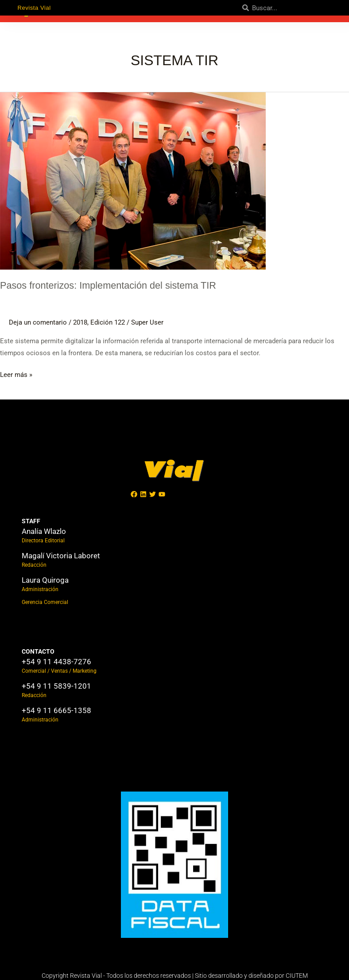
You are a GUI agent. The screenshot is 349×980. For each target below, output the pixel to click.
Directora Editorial (43, 541)
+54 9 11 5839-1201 (56, 686)
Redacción (34, 565)
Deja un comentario (38, 322)
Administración (40, 589)
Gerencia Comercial (45, 602)
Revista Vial (35, 8)
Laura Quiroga (45, 580)
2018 (80, 322)
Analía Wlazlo (44, 531)
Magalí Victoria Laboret (61, 556)
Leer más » (16, 374)
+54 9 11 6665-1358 (56, 710)
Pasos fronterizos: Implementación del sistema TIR (114, 285)
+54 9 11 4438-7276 (56, 662)
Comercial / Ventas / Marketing (59, 671)
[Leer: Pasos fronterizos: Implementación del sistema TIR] (133, 180)
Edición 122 (108, 322)
